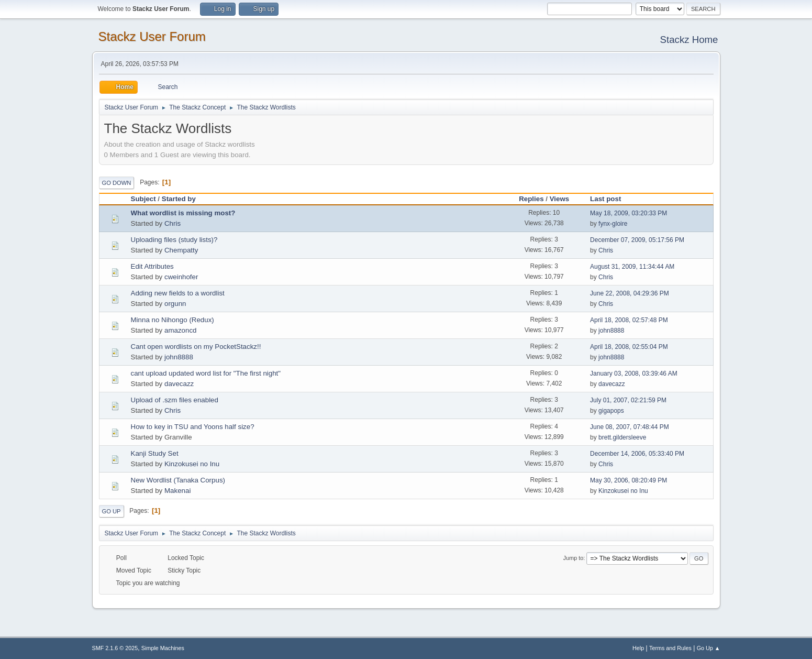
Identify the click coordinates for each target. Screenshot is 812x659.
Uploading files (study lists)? (174, 240)
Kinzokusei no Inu (192, 464)
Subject (143, 199)
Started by (179, 199)
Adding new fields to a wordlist (178, 293)
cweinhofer (181, 277)
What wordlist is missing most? (183, 213)
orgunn (175, 304)
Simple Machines (163, 648)
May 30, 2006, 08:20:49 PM (629, 480)
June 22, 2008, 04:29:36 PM (630, 293)
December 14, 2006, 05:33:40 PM (637, 454)
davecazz (179, 384)
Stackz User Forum (152, 36)
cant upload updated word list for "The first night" (206, 373)
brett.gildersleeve (622, 437)
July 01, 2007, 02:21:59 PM (628, 400)
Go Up (112, 511)
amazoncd (181, 330)
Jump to (573, 558)
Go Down (117, 183)
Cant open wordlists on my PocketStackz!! (196, 347)
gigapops (611, 411)
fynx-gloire (613, 224)
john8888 (611, 331)
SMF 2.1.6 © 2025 (115, 648)
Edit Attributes (152, 266)
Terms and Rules (670, 648)
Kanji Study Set (155, 453)
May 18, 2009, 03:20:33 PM (629, 213)
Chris (173, 223)
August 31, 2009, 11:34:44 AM (632, 267)
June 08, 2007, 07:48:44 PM (630, 427)
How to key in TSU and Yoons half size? (193, 427)
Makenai (177, 491)
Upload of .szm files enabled (175, 400)
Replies (531, 199)
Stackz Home (689, 40)
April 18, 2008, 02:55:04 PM (629, 347)
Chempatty (181, 250)
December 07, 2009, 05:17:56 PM (637, 240)
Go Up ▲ (709, 648)
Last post (610, 199)
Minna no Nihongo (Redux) (173, 320)
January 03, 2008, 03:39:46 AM (634, 374)
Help (638, 648)
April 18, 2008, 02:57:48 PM (629, 320)
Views (560, 199)
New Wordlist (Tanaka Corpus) (178, 480)
